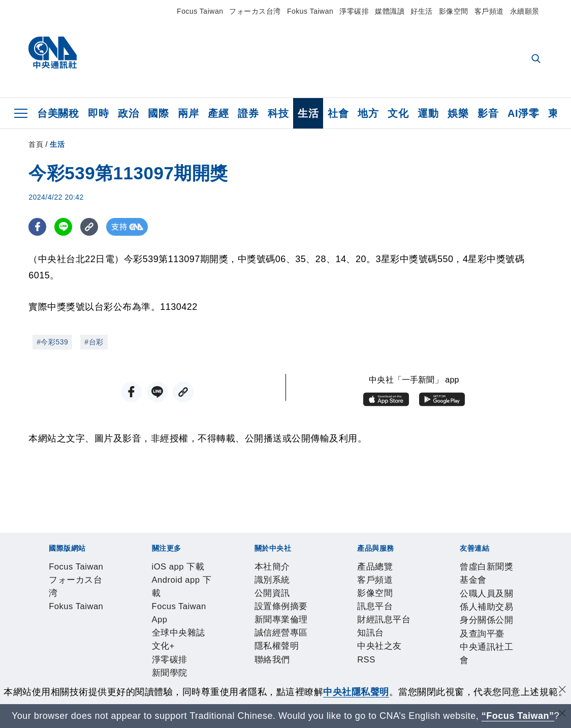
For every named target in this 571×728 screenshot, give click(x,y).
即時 (98, 113)
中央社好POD (478, 596)
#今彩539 (52, 342)
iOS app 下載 (57, 596)
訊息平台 (160, 651)
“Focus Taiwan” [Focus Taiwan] (518, 716)
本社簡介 (47, 623)
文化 (398, 113)
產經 (218, 113)
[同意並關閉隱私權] (562, 691)
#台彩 (94, 342)
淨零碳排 (354, 11)
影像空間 (454, 11)
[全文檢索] (537, 59)
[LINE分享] (63, 227)
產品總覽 (47, 651)
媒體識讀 (390, 11)
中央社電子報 (421, 596)
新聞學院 (374, 596)
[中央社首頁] (53, 55)
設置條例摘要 (169, 623)
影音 (488, 113)
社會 (338, 113)
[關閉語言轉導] (562, 715)
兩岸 (188, 113)
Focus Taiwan (200, 11)
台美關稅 (58, 113)
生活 (308, 113)
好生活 (422, 11)
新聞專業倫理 (226, 623)
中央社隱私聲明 (356, 692)
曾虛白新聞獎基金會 (71, 678)
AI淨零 (523, 113)
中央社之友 (287, 651)
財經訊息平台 (207, 651)
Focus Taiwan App (198, 596)
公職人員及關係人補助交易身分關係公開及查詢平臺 (221, 678)
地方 (368, 113)
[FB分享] (37, 227)
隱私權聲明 (334, 623)
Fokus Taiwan (310, 11)
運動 (428, 113)
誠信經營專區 (282, 623)
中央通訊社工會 (362, 678)
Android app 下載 (122, 596)
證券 (248, 113)
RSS (320, 651)
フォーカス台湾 (255, 11)
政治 (128, 113)
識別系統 (85, 623)
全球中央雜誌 (265, 596)
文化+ (305, 596)
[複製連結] (89, 227)
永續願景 (525, 11)
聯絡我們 (376, 623)
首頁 (36, 144)
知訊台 (249, 651)
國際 (158, 113)
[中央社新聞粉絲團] (31, 541)
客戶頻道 (489, 11)
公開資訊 (122, 623)
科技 (278, 113)
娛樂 (458, 113)
